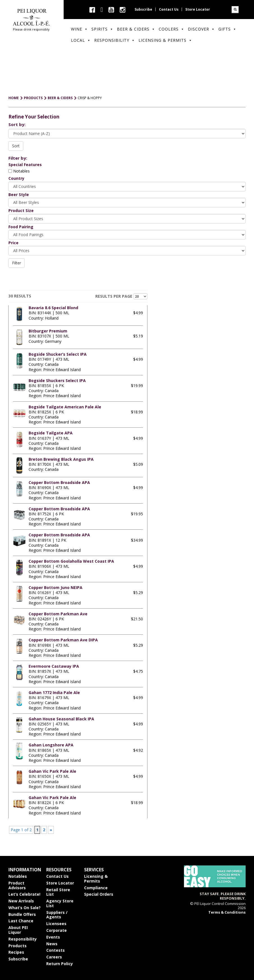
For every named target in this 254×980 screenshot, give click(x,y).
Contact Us (169, 9)
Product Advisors (17, 885)
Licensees (56, 924)
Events (53, 937)
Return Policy (60, 964)
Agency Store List (60, 903)
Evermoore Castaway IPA (54, 666)
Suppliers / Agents (57, 915)
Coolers (172, 29)
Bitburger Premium (48, 331)
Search (235, 10)
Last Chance (21, 921)
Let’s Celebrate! (24, 894)
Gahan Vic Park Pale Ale (52, 771)
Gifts (228, 29)
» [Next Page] (51, 830)
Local (81, 40)
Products (18, 946)
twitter (102, 10)
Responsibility (115, 40)
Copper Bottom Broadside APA (59, 482)
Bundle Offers (22, 914)
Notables (19, 171)
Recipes (16, 952)
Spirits (102, 29)
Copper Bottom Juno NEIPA (56, 587)
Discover (201, 29)
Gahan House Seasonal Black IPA (61, 719)
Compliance (96, 888)
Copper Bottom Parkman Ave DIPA (63, 640)
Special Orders (99, 894)
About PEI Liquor (18, 930)
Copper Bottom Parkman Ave (58, 614)
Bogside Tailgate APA (51, 433)
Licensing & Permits (165, 40)
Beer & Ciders (136, 29)
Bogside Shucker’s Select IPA (58, 354)
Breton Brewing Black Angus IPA (61, 459)
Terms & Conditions (227, 912)
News (52, 944)
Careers (54, 957)
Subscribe (143, 9)
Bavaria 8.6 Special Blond (53, 308)
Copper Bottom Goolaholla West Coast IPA (71, 561)
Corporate (56, 930)
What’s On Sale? (25, 908)
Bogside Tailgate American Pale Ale (65, 407)
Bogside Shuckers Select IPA (57, 380)
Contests (56, 950)
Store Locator (198, 9)
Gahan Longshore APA (51, 745)
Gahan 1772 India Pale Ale (54, 692)
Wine (79, 29)
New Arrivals (21, 901)
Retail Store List (58, 892)
